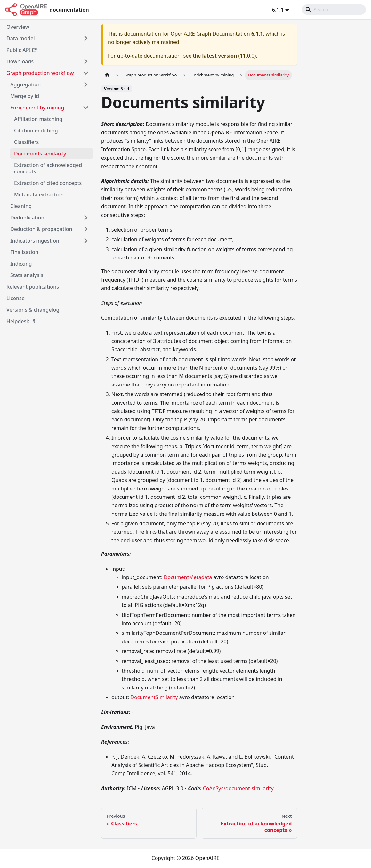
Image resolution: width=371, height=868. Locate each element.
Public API (22, 50)
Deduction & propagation (41, 229)
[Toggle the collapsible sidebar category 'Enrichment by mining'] (86, 108)
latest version (219, 56)
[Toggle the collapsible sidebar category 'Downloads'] (86, 61)
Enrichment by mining (37, 108)
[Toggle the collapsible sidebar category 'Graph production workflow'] (86, 73)
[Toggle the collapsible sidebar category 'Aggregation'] (86, 84)
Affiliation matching (38, 119)
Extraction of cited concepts (48, 183)
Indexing (21, 264)
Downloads (20, 61)
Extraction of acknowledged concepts (48, 168)
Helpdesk (21, 321)
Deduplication (27, 218)
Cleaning (21, 206)
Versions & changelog (33, 310)
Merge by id (25, 96)
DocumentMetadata (188, 577)
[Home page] (107, 75)
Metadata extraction (39, 195)
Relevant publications (33, 287)
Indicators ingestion (35, 241)
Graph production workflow (40, 73)
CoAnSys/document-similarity (238, 788)
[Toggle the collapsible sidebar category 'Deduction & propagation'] (86, 229)
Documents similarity (40, 154)
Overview (18, 27)
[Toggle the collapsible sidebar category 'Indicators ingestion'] (86, 241)
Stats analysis (27, 275)
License (16, 298)
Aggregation (25, 84)
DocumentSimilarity (154, 697)
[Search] (334, 10)
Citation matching (36, 131)
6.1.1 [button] (278, 10)
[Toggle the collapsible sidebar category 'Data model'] (86, 38)
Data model (21, 38)
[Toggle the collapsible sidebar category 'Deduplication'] (86, 218)
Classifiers (26, 142)
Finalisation (24, 252)
